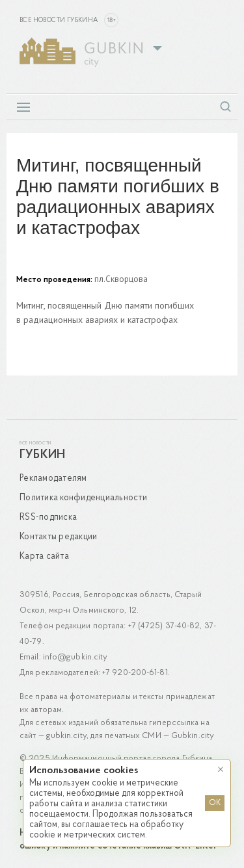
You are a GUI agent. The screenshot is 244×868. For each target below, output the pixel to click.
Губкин (42, 455)
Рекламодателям (53, 479)
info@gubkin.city (75, 657)
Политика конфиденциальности (83, 498)
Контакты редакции (58, 537)
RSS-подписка (48, 517)
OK (215, 803)
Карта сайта (44, 556)
